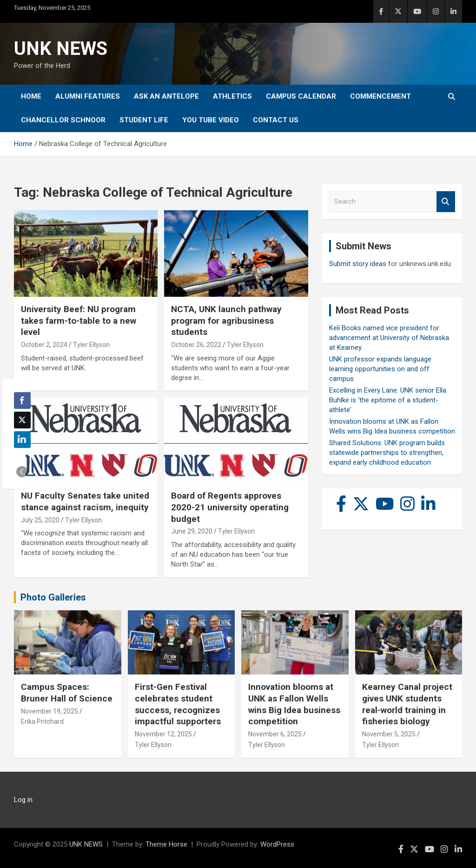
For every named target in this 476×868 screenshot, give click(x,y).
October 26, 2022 (196, 345)
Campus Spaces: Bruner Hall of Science (67, 693)
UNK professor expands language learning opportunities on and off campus (380, 369)
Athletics (232, 96)
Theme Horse (166, 844)
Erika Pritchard (42, 721)
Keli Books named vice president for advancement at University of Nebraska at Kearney (389, 338)
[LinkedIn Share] (22, 440)
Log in (23, 800)
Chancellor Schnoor (63, 120)
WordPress (277, 844)
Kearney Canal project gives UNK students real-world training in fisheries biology (407, 704)
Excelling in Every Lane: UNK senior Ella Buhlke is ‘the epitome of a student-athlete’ (388, 400)
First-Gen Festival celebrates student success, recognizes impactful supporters (178, 704)
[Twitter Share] (22, 420)
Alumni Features (88, 96)
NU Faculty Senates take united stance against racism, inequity (85, 501)
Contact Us (276, 120)
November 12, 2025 (163, 734)
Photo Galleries (53, 597)
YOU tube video (211, 120)
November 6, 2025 (275, 734)
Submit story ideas (358, 264)
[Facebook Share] (22, 401)
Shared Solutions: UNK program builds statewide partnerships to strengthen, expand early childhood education (387, 453)
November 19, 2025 (50, 711)
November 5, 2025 (389, 734)
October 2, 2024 (44, 345)
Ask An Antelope (166, 96)
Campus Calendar (301, 96)
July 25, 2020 (40, 520)
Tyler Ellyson (91, 345)
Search (446, 202)
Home (31, 96)
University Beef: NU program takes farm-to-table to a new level (79, 320)
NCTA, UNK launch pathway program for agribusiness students (226, 320)
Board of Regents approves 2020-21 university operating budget (230, 507)
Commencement (380, 96)
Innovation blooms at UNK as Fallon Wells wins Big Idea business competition (294, 704)
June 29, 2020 (192, 531)
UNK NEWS (61, 49)
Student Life (144, 120)
